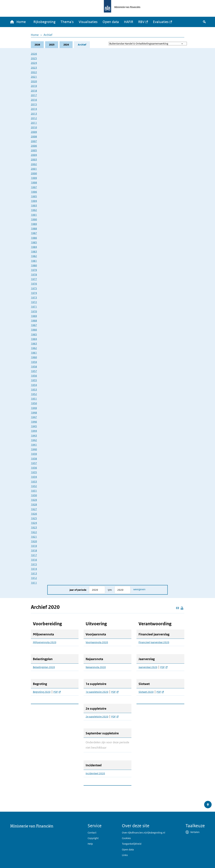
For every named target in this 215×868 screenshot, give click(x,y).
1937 (34, 463)
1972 (34, 302)
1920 (34, 541)
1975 (34, 288)
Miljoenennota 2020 (45, 642)
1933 (34, 482)
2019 (34, 86)
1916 (34, 560)
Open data (111, 22)
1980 (34, 265)
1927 (34, 509)
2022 (34, 72)
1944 (34, 431)
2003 (34, 160)
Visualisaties (88, 22)
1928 (34, 505)
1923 (34, 528)
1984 (34, 247)
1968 (34, 320)
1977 (34, 279)
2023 (34, 68)
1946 (34, 422)
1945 (34, 426)
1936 (34, 468)
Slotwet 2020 (146, 692)
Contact (92, 833)
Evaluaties (161, 22)
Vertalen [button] (195, 832)
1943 (34, 436)
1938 (34, 459)
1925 (34, 518)
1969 (34, 316)
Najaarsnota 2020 (96, 667)
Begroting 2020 (42, 692)
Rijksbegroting (44, 22)
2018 (34, 91)
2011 (34, 123)
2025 (52, 45)
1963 (34, 343)
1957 (34, 371)
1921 (34, 537)
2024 (66, 45)
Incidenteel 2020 (95, 773)
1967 (34, 325)
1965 (34, 334)
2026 (37, 45)
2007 (34, 141)
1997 (34, 187)
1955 (34, 380)
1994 (34, 201)
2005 (34, 150)
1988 (34, 228)
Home (35, 35)
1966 (34, 330)
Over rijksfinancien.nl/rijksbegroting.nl (144, 833)
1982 (34, 256)
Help (90, 844)
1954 (34, 385)
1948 (34, 413)
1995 (34, 196)
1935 (34, 472)
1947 (34, 417)
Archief (48, 35)
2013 (34, 114)
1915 (34, 564)
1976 (34, 284)
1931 (34, 491)
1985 (34, 242)
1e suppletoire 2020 (97, 692)
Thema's (67, 22)
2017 (34, 95)
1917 (34, 555)
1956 (34, 376)
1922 (34, 532)
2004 (34, 155)
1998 (34, 182)
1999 (34, 178)
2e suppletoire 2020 (97, 717)
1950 (34, 403)
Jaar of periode (78, 590)
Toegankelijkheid (132, 844)
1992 (34, 210)
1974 (34, 293)
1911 (34, 583)
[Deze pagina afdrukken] (182, 608)
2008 (34, 137)
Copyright (93, 838)
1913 (34, 573)
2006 (34, 146)
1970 (34, 311)
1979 (34, 270)
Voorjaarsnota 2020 (97, 642)
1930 (34, 495)
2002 (34, 164)
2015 (34, 104)
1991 (34, 215)
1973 (34, 297)
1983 (34, 251)
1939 (34, 454)
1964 (34, 339)
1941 (34, 445)
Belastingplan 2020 (44, 667)
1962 (34, 348)
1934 (34, 477)
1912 (34, 578)
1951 (34, 399)
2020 (34, 81)
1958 (34, 367)
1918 (34, 550)
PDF (57, 692)
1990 (34, 219)
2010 (34, 127)
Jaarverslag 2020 (148, 667)
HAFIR (129, 22)
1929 (34, 500)
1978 (34, 274)
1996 (34, 192)
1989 (34, 224)
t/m (110, 590)
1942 (34, 440)
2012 (34, 118)
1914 (34, 569)
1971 (34, 307)
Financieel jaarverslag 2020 (154, 642)
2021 (34, 77)
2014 (34, 109)
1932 (34, 486)
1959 (34, 362)
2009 (34, 132)
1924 (34, 523)
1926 (34, 514)
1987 (34, 233)
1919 (34, 546)
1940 (34, 449)
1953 (34, 390)
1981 (34, 261)
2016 (34, 100)
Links (125, 855)
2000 (34, 173)
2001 (34, 169)
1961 (34, 353)
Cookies (126, 838)
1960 (34, 357)
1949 (34, 408)
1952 (34, 394)
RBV (141, 22)
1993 (34, 205)
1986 (34, 238)
